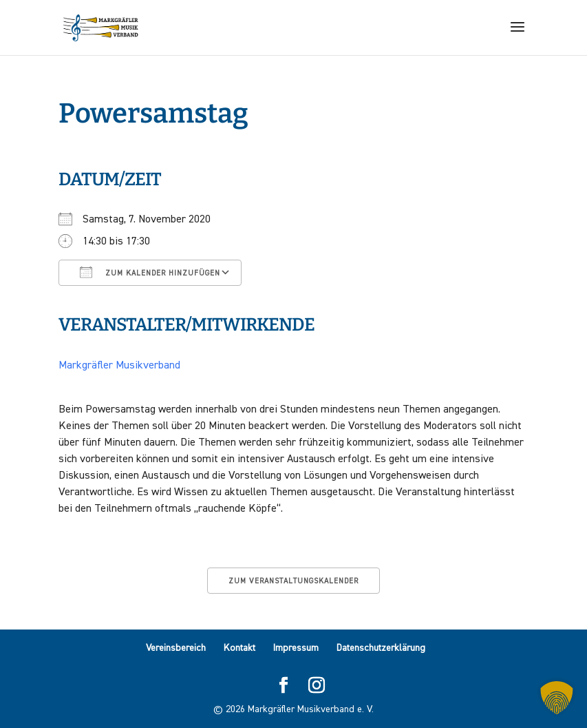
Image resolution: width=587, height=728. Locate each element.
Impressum (296, 648)
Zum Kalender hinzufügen (150, 272)
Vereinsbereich (176, 648)
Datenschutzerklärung (381, 648)
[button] (557, 698)
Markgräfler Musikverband (119, 366)
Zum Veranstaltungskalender (293, 581)
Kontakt (239, 648)
